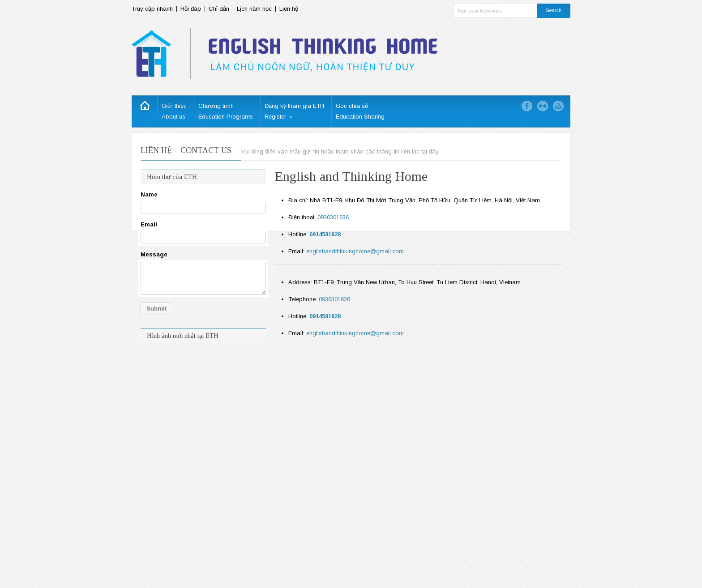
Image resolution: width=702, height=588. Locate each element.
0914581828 (325, 234)
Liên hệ (289, 9)
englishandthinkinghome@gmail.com (355, 251)
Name (149, 194)
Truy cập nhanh (152, 9)
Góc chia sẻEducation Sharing (360, 111)
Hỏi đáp (191, 9)
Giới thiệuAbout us (174, 111)
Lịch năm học (254, 9)
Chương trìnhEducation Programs (226, 111)
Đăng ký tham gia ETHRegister (294, 111)
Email (149, 224)
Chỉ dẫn (219, 9)
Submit (156, 309)
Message (154, 254)
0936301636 (333, 217)
